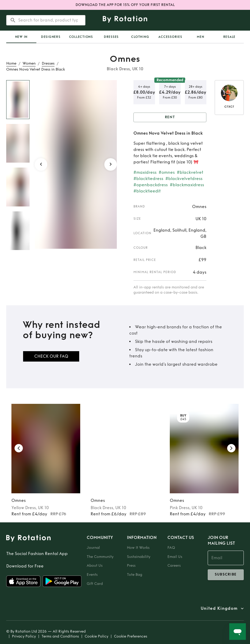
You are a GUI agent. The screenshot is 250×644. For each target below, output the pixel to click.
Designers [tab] (51, 37)
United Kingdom (219, 608)
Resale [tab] (229, 37)
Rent (170, 117)
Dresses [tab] (111, 37)
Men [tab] (200, 37)
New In (21, 37)
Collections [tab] (81, 37)
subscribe (226, 575)
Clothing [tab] (140, 37)
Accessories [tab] (170, 37)
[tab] (21, 37)
